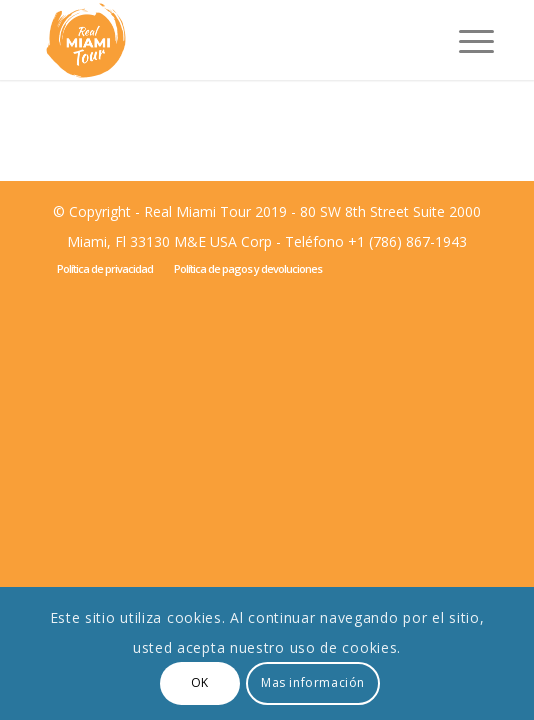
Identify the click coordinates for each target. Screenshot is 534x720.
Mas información (313, 682)
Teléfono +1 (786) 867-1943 (376, 241)
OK (200, 682)
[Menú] (466, 40)
